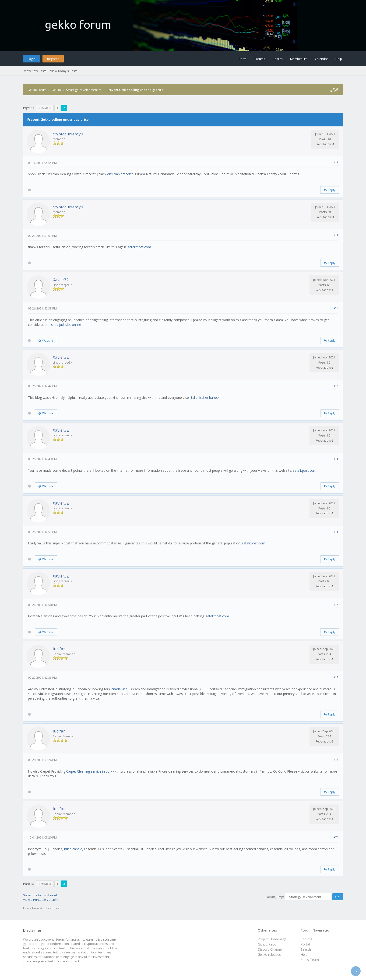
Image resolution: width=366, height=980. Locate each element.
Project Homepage (272, 939)
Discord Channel (270, 949)
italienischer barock (205, 397)
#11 (336, 162)
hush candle (73, 849)
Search (278, 59)
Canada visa (118, 689)
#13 (336, 308)
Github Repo (267, 944)
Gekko (56, 90)
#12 (336, 235)
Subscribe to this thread (40, 895)
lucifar (59, 649)
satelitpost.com (139, 247)
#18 (336, 677)
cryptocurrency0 (68, 134)
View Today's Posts (64, 71)
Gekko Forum (37, 90)
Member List (299, 59)
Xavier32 (61, 280)
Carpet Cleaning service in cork (89, 771)
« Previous (45, 108)
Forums (260, 59)
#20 (336, 837)
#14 (336, 386)
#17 (336, 604)
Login (32, 59)
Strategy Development (82, 90)
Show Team (310, 960)
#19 (336, 759)
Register (53, 59)
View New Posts (35, 71)
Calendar (321, 59)
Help (339, 59)
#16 (336, 531)
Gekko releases (269, 954)
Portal (243, 59)
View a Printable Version (40, 900)
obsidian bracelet (120, 174)
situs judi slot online (66, 325)
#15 (336, 459)
